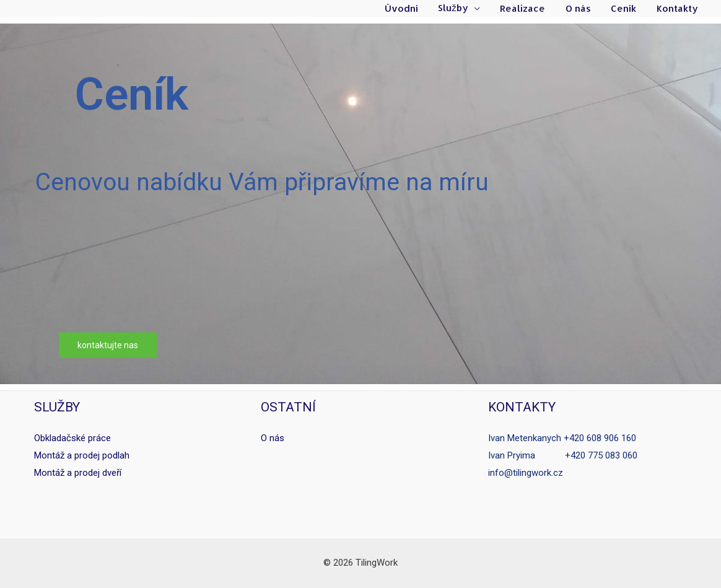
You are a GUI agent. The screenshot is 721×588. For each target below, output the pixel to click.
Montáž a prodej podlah (82, 455)
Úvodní (410, 9)
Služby (461, 9)
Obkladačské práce (72, 438)
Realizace (528, 9)
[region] (360, 204)
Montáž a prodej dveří (78, 473)
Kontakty (678, 9)
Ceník (626, 9)
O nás (582, 9)
